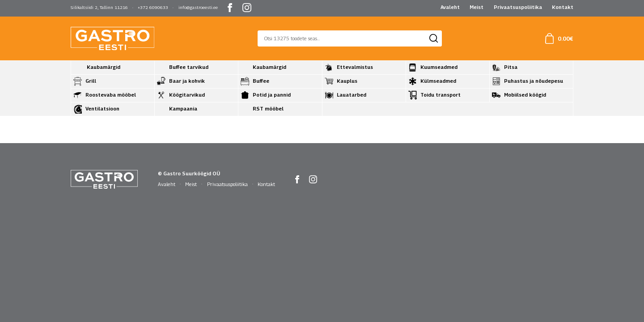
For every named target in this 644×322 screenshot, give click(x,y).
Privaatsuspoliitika (518, 7)
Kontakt (563, 7)
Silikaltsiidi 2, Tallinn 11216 (99, 7)
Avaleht (450, 7)
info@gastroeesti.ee (198, 7)
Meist (477, 7)
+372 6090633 (153, 7)
